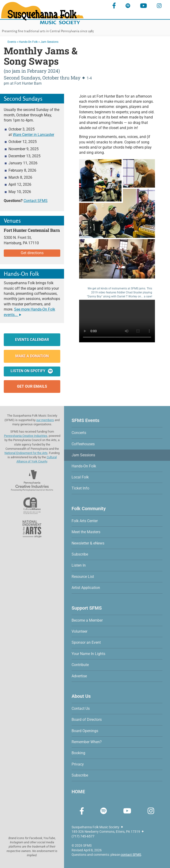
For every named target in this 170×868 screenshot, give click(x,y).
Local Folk (80, 477)
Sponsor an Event (86, 642)
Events (12, 42)
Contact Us (81, 708)
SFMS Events (85, 420)
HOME (78, 792)
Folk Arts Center (85, 521)
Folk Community (89, 509)
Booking (78, 753)
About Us (81, 696)
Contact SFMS (36, 201)
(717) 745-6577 (83, 836)
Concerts (79, 433)
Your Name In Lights (88, 654)
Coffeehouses (83, 444)
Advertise (79, 676)
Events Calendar (32, 340)
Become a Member (87, 620)
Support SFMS (87, 608)
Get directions (32, 253)
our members (45, 420)
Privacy (78, 764)
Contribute (80, 665)
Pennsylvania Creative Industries (26, 436)
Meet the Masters (86, 532)
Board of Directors (87, 720)
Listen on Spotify (32, 371)
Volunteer (79, 631)
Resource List (83, 577)
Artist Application (86, 588)
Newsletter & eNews (88, 543)
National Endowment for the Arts (26, 453)
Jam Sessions (83, 455)
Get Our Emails (32, 386)
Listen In (79, 565)
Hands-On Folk (28, 42)
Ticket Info (80, 488)
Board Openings (85, 731)
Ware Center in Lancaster (33, 135)
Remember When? (87, 742)
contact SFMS (131, 855)
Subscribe (80, 554)
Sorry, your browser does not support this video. (117, 321)
